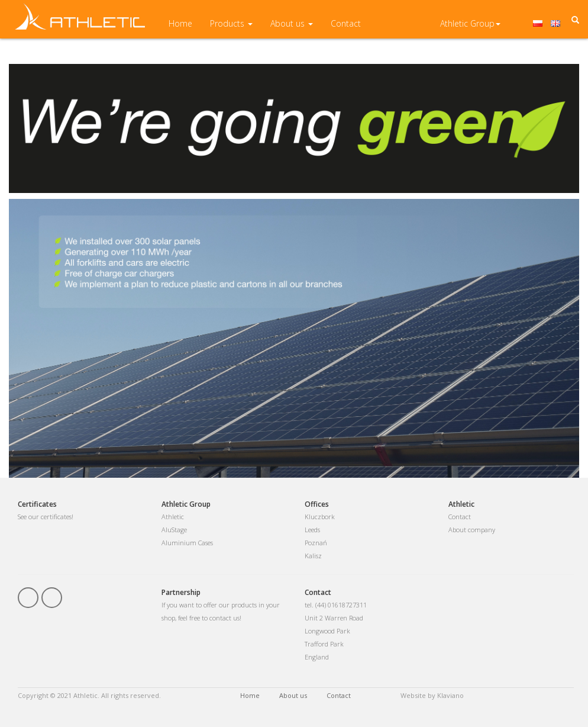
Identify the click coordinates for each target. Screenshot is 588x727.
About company (472, 530)
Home (180, 29)
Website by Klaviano (432, 695)
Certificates (37, 504)
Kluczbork (320, 517)
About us (292, 29)
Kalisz (313, 556)
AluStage (174, 530)
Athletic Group (470, 29)
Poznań (316, 543)
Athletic (173, 517)
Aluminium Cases (187, 543)
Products (231, 29)
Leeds (312, 530)
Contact (346, 29)
